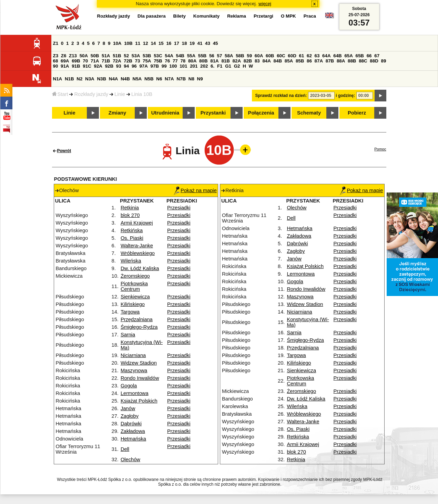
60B (270, 56)
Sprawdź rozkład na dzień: (281, 96)
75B (158, 61)
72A (117, 61)
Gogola (129, 386)
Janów (128, 408)
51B (117, 56)
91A (65, 66)
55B (202, 56)
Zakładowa (133, 431)
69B (76, 61)
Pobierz (357, 113)
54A (169, 56)
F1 (220, 66)
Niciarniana (133, 355)
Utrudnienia (165, 113)
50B (95, 56)
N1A (58, 79)
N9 (200, 79)
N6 (159, 79)
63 (317, 56)
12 (146, 43)
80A (192, 61)
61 (301, 56)
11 (138, 43)
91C (87, 66)
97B (155, 66)
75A (147, 61)
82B (248, 61)
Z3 (56, 56)
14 (153, 43)
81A (214, 61)
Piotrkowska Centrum (134, 286)
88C (363, 61)
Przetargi (263, 16)
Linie (120, 94)
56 (212, 56)
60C (281, 56)
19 (192, 43)
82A (237, 61)
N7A (169, 79)
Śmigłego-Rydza (139, 327)
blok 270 (130, 215)
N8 (191, 79)
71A (95, 61)
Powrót (64, 151)
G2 (237, 66)
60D (292, 56)
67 (377, 56)
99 (164, 66)
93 (119, 66)
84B (278, 61)
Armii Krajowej (137, 223)
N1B (69, 79)
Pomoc (380, 149)
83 (257, 61)
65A (348, 56)
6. (212, 66)
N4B (125, 79)
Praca (310, 16)
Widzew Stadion (139, 363)
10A (117, 43)
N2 (79, 79)
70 (85, 61)
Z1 (56, 43)
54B (180, 56)
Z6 (64, 56)
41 (200, 43)
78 (183, 61)
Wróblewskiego (138, 253)
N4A (114, 79)
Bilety (180, 16)
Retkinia (130, 208)
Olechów (130, 459)
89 (384, 61)
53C (158, 56)
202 (204, 66)
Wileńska (131, 261)
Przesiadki (179, 208)
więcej (265, 4)
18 (185, 43)
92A (98, 66)
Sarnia (128, 335)
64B (337, 56)
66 (369, 56)
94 (126, 66)
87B (330, 61)
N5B (149, 79)
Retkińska (132, 230)
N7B (181, 79)
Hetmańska (133, 439)
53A (136, 56)
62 (309, 56)
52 (126, 56)
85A (289, 61)
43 (208, 43)
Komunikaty (206, 16)
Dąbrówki (131, 424)
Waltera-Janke (137, 246)
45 (216, 43)
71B (106, 61)
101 (183, 66)
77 (175, 61)
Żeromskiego (135, 276)
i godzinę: (345, 96)
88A (341, 61)
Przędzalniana (137, 319)
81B (225, 61)
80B (203, 61)
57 (219, 56)
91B (76, 66)
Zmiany (117, 113)
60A (259, 56)
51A (106, 56)
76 (167, 61)
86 (309, 61)
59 (249, 56)
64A (326, 56)
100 (173, 66)
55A (191, 56)
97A (143, 66)
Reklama (237, 16)
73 (138, 61)
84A (266, 61)
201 (194, 66)
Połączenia (261, 113)
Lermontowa (135, 393)
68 (56, 61)
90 (56, 66)
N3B (101, 79)
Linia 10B (142, 94)
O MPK (288, 16)
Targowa (130, 312)
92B (109, 66)
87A (319, 61)
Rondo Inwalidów (140, 378)
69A (65, 61)
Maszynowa (134, 370)
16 (169, 43)
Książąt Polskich (139, 401)
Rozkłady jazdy (91, 94)
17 (177, 43)
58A (229, 56)
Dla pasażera (152, 16)
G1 (228, 66)
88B (352, 61)
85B (300, 61)
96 (134, 66)
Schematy (309, 113)
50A (84, 56)
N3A (90, 79)
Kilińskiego (133, 304)
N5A (137, 79)
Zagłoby (130, 416)
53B (147, 56)
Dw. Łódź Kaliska (140, 268)
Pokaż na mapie (195, 190)
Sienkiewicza (135, 297)
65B (360, 56)
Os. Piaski (132, 238)
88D (374, 61)
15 (161, 43)
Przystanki (213, 113)
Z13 (73, 56)
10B (128, 43)
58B (240, 56)
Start (60, 94)
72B (128, 61)
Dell (125, 449)
